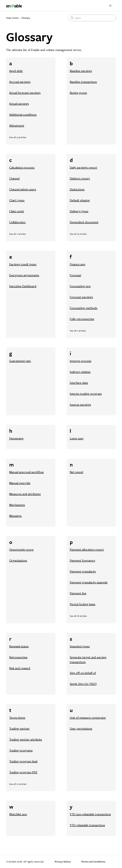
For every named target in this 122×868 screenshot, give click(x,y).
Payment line (78, 593)
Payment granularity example (89, 582)
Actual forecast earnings (25, 93)
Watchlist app (18, 814)
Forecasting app (80, 286)
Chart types (17, 200)
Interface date (79, 383)
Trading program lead (23, 761)
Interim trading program (86, 394)
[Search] (92, 18)
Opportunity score (21, 549)
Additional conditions (23, 114)
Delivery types (79, 211)
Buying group (78, 93)
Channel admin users (23, 189)
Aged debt (16, 71)
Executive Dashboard (23, 286)
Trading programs (21, 750)
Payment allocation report (87, 549)
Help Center (12, 18)
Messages (15, 516)
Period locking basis (83, 604)
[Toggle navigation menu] (110, 6)
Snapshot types (80, 646)
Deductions (77, 189)
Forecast (75, 275)
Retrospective (18, 657)
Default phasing (80, 200)
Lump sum (77, 438)
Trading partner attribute (26, 739)
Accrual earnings (20, 82)
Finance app (78, 264)
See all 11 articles (17, 234)
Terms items (17, 717)
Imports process (81, 361)
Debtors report (80, 178)
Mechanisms (17, 505)
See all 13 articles (18, 137)
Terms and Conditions (93, 862)
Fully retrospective (82, 319)
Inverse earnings (80, 404)
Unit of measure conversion (88, 717)
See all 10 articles (18, 784)
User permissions (81, 728)
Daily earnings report (83, 167)
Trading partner (19, 728)
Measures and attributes (25, 494)
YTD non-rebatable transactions (90, 814)
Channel (14, 178)
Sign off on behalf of (83, 673)
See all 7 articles (78, 331)
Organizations (18, 560)
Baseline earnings (81, 71)
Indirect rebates (80, 372)
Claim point (17, 211)
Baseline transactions (83, 82)
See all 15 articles (78, 234)
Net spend (76, 472)
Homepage (16, 438)
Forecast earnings (81, 297)
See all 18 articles (78, 616)
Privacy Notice (63, 862)
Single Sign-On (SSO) (83, 684)
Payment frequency (82, 560)
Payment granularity (83, 571)
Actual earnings (19, 104)
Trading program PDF (23, 772)
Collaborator (17, 222)
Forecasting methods (84, 308)
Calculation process (22, 167)
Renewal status (19, 646)
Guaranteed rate (20, 361)
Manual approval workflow (26, 472)
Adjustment (17, 125)
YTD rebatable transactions (87, 825)
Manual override (20, 483)
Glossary (26, 18)
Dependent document (84, 222)
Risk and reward (20, 668)
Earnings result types (23, 264)
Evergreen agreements (24, 275)
